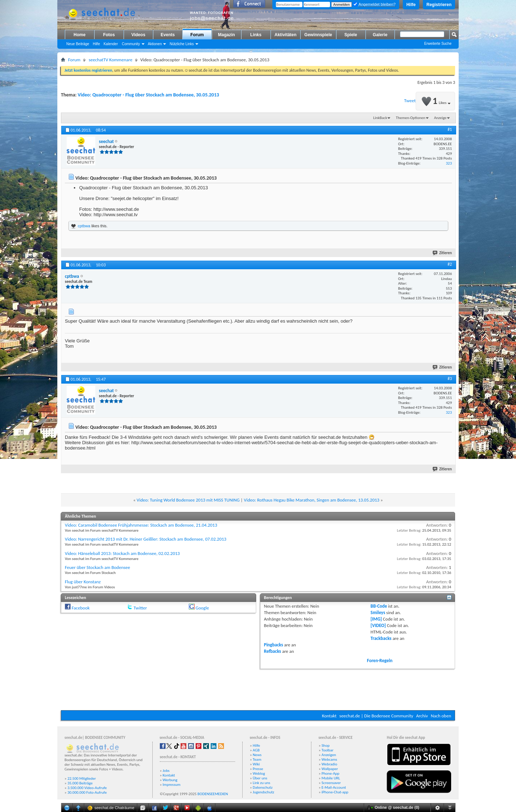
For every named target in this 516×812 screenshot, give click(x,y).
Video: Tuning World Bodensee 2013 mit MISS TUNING (188, 500)
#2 (450, 264)
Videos (138, 35)
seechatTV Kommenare (110, 60)
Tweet (410, 101)
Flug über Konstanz (83, 582)
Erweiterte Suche (438, 44)
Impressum (172, 785)
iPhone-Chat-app (335, 792)
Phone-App (330, 773)
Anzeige (440, 118)
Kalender (111, 44)
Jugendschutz (263, 792)
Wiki (256, 764)
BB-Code (379, 606)
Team (257, 759)
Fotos (109, 35)
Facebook (81, 608)
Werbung (170, 780)
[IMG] (376, 619)
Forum (197, 35)
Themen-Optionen (411, 118)
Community (131, 44)
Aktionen (155, 44)
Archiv (422, 716)
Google (202, 608)
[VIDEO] (378, 625)
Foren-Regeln (380, 661)
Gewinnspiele (318, 35)
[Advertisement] (258, 689)
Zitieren (443, 253)
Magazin (226, 35)
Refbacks (273, 651)
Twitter (140, 608)
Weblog (259, 773)
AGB (256, 750)
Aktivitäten (285, 35)
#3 (450, 379)
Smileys (378, 612)
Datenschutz (262, 787)
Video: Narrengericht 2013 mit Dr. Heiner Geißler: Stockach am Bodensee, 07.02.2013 (146, 539)
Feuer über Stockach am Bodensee (97, 567)
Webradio (329, 764)
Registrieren (439, 5)
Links (256, 35)
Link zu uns (261, 783)
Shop (325, 745)
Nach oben (441, 716)
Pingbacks (274, 645)
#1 (450, 129)
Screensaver (331, 783)
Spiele (351, 35)
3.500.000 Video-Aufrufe (87, 788)
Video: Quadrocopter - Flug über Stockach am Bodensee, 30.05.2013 (149, 95)
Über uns (260, 778)
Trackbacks (381, 638)
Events (168, 35)
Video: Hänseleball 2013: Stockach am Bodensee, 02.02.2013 (122, 553)
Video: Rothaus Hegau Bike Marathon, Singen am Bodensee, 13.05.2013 (312, 500)
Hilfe (411, 5)
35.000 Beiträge (80, 783)
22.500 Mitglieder (82, 778)
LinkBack (380, 118)
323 (449, 163)
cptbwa (84, 226)
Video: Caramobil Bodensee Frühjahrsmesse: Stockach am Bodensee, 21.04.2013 (141, 525)
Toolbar (327, 750)
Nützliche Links (181, 44)
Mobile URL (331, 778)
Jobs (166, 771)
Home (79, 35)
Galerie (380, 35)
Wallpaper (330, 769)
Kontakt (329, 716)
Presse (258, 769)
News (257, 755)
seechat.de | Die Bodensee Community (376, 716)
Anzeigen (329, 755)
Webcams (329, 759)
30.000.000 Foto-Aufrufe (87, 792)
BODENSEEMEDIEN (213, 794)
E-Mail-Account (334, 787)
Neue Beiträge (78, 44)
